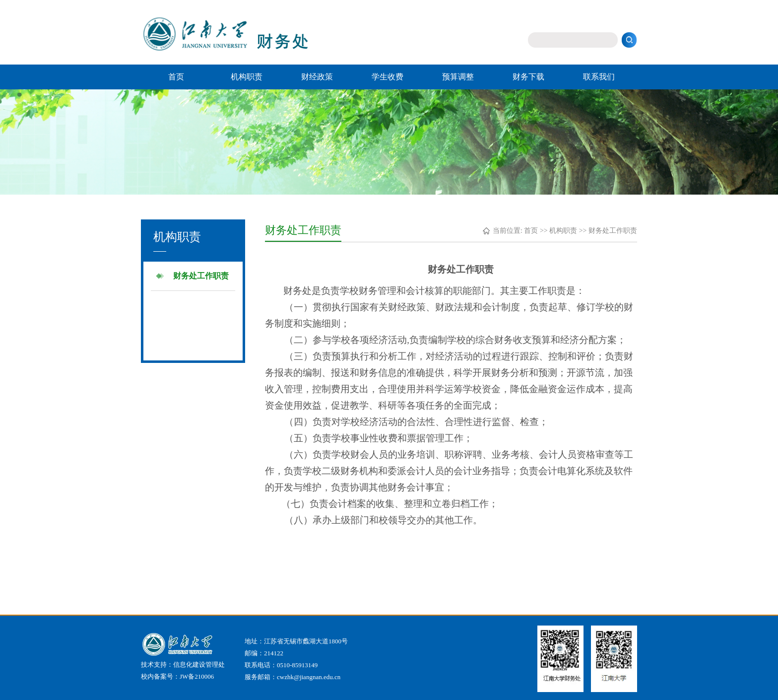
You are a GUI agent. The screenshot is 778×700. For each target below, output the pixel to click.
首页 (176, 77)
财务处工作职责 (201, 276)
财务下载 (528, 77)
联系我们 (599, 77)
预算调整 (458, 77)
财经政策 (317, 77)
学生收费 (388, 77)
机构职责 (247, 77)
